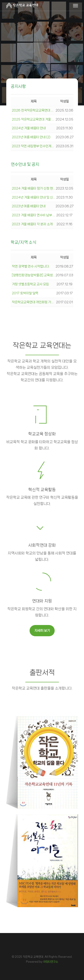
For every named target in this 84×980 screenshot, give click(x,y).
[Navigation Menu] (75, 5)
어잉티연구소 (51, 962)
